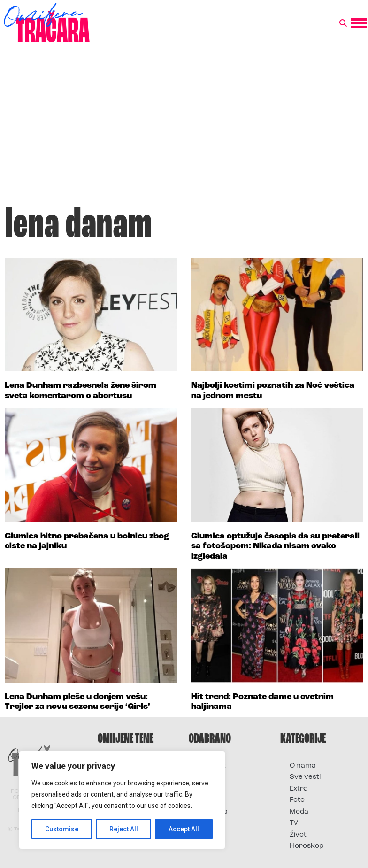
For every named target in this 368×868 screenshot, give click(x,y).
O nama (303, 766)
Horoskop (307, 846)
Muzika (210, 800)
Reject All (124, 829)
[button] (343, 23)
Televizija (213, 812)
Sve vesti (305, 777)
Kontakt (212, 766)
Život (298, 835)
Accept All (184, 829)
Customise (62, 829)
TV (294, 823)
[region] (122, 800)
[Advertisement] (184, 129)
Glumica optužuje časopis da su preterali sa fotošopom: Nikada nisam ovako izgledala (275, 546)
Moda (299, 812)
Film (205, 777)
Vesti (206, 823)
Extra (299, 789)
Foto (206, 789)
